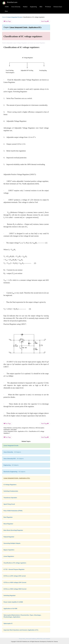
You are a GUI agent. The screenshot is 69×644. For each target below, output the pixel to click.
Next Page (45, 21)
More (6, 11)
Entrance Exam (58, 7)
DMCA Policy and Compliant (43, 639)
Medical (25, 7)
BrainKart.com (12, 2)
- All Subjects (12, 452)
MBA (41, 7)
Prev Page (7, 21)
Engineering (33, 7)
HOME (7, 7)
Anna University (16, 7)
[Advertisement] (60, 43)
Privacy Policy (22, 639)
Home (4, 17)
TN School (48, 7)
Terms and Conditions (31, 639)
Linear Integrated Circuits (15, 17)
